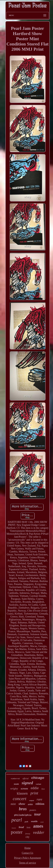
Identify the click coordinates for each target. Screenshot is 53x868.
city (27, 837)
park (26, 822)
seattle (34, 821)
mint (13, 804)
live (43, 789)
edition (40, 804)
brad (21, 827)
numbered (15, 779)
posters (33, 810)
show (22, 804)
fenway (28, 834)
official (26, 778)
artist (30, 804)
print (34, 793)
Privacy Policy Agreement (27, 858)
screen (24, 789)
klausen (22, 793)
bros (23, 809)
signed (27, 783)
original (31, 800)
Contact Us (27, 853)
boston (14, 828)
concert (20, 799)
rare (40, 799)
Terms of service (28, 863)
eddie (35, 788)
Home (28, 848)
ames (38, 826)
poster (17, 832)
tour (38, 814)
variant (38, 784)
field (29, 828)
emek (42, 822)
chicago (38, 778)
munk (16, 784)
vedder (39, 832)
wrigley (14, 789)
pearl (17, 820)
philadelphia (23, 815)
